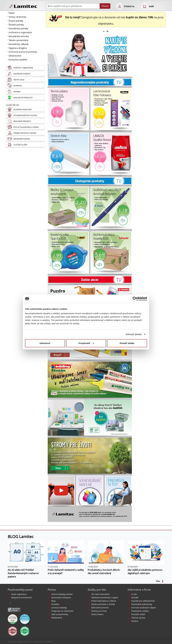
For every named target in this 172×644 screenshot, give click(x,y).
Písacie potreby (16, 21)
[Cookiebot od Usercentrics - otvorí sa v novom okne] (135, 299)
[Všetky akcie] (25, 80)
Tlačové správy (138, 618)
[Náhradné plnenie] (25, 139)
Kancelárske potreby (18, 28)
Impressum (38, 641)
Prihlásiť (49, 641)
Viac (160, 581)
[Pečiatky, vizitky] (25, 133)
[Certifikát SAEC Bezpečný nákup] (14, 609)
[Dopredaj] (25, 86)
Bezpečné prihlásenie (22, 598)
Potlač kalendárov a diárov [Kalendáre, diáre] (104, 601)
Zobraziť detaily (134, 334)
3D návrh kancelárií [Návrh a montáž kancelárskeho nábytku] (100, 594)
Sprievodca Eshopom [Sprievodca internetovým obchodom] (61, 598)
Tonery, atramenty (17, 17)
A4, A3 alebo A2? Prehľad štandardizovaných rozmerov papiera (23, 573)
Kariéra (135, 621)
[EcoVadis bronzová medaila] (13, 619)
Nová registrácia (19, 594)
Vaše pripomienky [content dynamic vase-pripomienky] (60, 614)
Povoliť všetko (127, 343)
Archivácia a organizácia (20, 32)
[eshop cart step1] (145, 6)
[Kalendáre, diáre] (25, 127)
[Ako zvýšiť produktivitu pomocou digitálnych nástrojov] (146, 552)
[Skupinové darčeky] (25, 74)
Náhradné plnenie (100, 608)
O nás (134, 594)
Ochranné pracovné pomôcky (23, 52)
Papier (12, 13)
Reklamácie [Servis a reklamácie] (57, 618)
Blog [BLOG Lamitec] (53, 601)
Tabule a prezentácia (18, 40)
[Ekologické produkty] (25, 98)
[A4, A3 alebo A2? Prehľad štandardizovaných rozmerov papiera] (26, 552)
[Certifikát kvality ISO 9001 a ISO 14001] (13, 631)
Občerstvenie (15, 56)
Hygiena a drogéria (18, 48)
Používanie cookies (140, 611)
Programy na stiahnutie (62, 611)
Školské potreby (16, 25)
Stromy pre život (99, 611)
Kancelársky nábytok (19, 44)
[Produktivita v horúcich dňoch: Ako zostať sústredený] (106, 552)
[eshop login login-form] (120, 6)
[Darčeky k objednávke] (25, 68)
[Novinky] (25, 92)
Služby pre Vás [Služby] (13, 105)
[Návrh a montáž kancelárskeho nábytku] (25, 110)
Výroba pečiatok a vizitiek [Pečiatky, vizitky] (103, 604)
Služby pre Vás (97, 590)
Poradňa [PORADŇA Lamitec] (55, 604)
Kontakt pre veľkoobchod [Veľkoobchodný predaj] (143, 601)
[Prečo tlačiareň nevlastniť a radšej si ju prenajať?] (66, 552)
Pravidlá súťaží (138, 614)
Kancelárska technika (19, 36)
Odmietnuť (45, 343)
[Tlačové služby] (25, 145)
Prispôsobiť (86, 343)
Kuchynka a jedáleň (18, 60)
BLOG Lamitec (21, 536)
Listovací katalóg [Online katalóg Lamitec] (59, 608)
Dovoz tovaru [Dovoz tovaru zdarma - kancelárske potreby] (97, 614)
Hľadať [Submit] (105, 6)
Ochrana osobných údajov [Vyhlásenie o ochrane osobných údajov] (144, 608)
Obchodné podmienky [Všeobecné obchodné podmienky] (142, 604)
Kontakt (135, 598)
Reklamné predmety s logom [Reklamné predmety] (105, 598)
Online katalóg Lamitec (62, 594)
